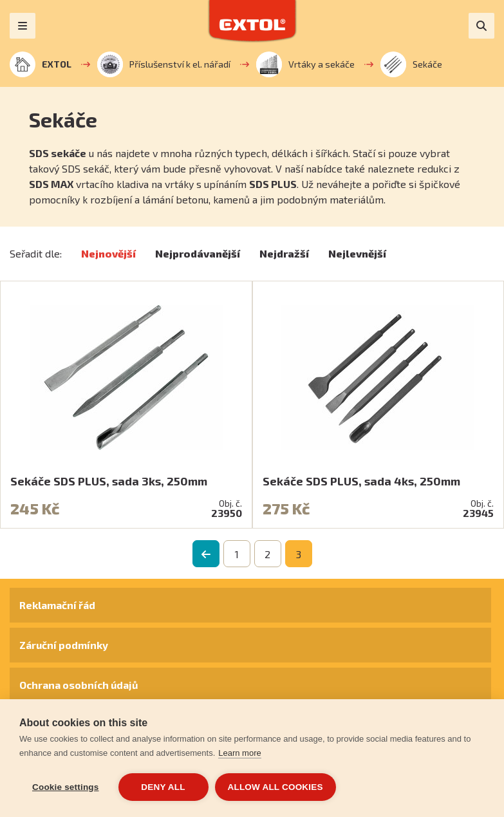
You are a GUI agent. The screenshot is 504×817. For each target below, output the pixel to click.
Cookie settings (66, 787)
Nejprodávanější (198, 253)
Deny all (163, 787)
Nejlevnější (357, 253)
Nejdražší (284, 253)
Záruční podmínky (64, 645)
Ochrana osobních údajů (79, 685)
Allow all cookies (275, 787)
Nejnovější (108, 253)
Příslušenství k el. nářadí (164, 64)
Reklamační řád (57, 605)
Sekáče (411, 64)
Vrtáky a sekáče (305, 64)
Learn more (239, 753)
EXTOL (41, 64)
